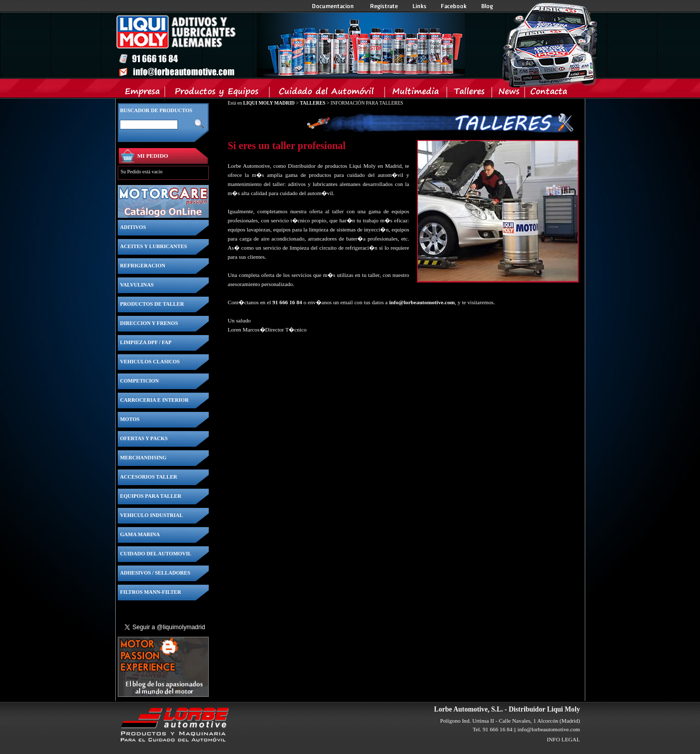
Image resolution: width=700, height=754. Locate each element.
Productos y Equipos (218, 93)
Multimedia (416, 93)
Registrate (384, 6)
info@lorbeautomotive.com (422, 302)
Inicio (290, 45)
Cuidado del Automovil (328, 93)
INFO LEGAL (564, 739)
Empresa (143, 93)
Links (419, 6)
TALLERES (312, 103)
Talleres (470, 93)
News (509, 93)
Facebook (454, 6)
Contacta (548, 93)
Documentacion (334, 6)
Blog (487, 6)
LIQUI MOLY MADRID (269, 103)
